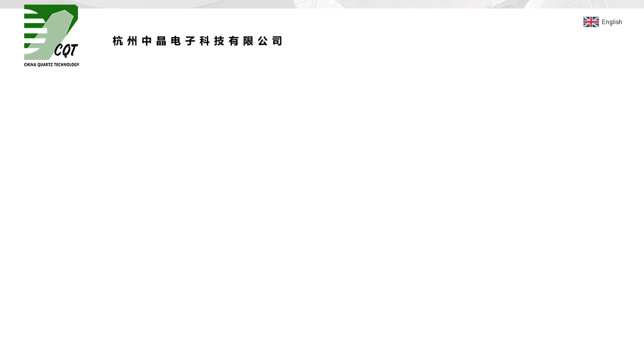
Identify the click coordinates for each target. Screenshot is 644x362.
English (603, 23)
